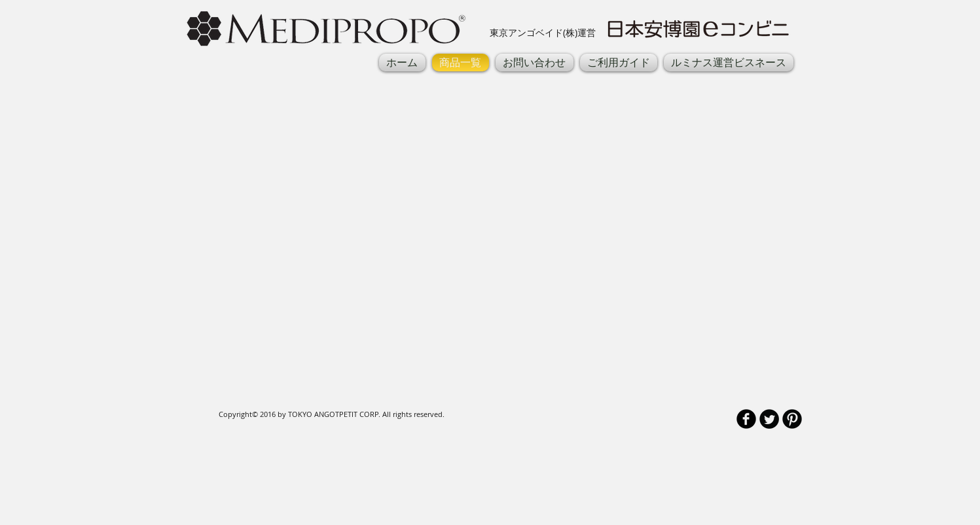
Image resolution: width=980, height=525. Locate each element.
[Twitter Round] (769, 419)
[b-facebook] (746, 419)
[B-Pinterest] (792, 419)
